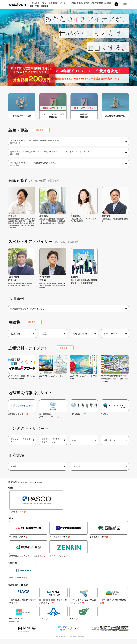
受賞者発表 (53, 3)
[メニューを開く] (125, 4)
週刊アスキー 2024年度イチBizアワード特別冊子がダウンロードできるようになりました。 (69, 153)
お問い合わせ (109, 444)
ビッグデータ (111, 335)
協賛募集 (45, 6)
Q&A (75, 444)
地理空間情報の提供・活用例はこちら (27, 310)
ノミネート (64, 3)
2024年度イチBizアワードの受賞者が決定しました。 (69, 164)
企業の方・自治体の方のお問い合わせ (52, 444)
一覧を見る (39, 130)
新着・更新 (34, 6)
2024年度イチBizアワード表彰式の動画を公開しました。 (69, 142)
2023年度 (77, 471)
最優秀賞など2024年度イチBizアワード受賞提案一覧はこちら (89, 78)
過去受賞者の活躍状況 (80, 3)
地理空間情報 (80, 335)
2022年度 (15, 471)
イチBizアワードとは (38, 3)
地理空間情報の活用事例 (101, 3)
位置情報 (16, 335)
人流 (44, 335)
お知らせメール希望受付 (21, 444)
